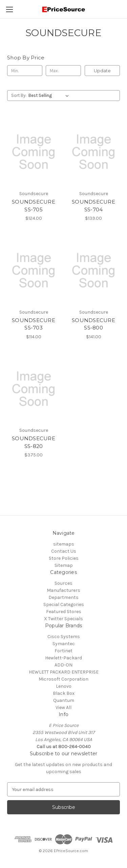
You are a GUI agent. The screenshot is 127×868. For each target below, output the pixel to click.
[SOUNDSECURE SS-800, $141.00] (93, 270)
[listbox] (50, 96)
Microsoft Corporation (63, 679)
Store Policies (64, 558)
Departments (63, 597)
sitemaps (64, 544)
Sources (63, 583)
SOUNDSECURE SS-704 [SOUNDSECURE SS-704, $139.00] (93, 206)
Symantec (64, 644)
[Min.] (25, 71)
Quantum (64, 700)
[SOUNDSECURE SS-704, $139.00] (93, 152)
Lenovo (64, 686)
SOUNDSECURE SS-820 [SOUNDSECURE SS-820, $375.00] (34, 442)
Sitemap (64, 565)
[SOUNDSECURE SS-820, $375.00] (34, 389)
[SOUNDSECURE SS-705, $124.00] (34, 152)
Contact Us (64, 551)
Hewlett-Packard (63, 658)
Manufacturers (63, 590)
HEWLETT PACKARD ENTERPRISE (64, 672)
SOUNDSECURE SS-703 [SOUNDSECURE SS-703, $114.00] (34, 324)
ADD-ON (63, 665)
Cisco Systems (64, 637)
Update (102, 71)
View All (63, 707)
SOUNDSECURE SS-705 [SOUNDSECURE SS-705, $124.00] (34, 206)
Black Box (64, 693)
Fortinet (63, 651)
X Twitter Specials (63, 619)
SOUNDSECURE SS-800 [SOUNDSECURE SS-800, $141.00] (93, 324)
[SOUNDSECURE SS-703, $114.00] (34, 270)
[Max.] (63, 71)
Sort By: (19, 95)
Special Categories (64, 604)
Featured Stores (64, 612)
